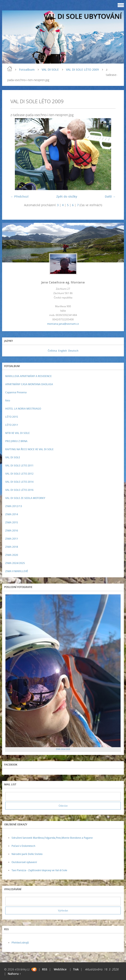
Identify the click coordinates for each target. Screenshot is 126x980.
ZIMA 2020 (12, 555)
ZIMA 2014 (12, 514)
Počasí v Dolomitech (23, 846)
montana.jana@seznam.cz (63, 324)
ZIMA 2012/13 (14, 506)
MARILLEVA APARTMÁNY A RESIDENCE (28, 376)
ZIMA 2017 (12, 539)
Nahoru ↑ (14, 974)
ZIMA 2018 (12, 547)
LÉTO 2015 (12, 417)
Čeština (52, 351)
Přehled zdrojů (20, 943)
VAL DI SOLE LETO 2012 (19, 474)
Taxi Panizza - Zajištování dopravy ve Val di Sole (39, 870)
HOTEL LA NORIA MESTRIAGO (23, 409)
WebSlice (60, 969)
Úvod (10, 69)
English (63, 351)
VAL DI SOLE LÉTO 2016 (19, 490)
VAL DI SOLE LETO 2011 (19, 466)
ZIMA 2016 (12, 531)
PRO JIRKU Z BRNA (16, 441)
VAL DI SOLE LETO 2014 (19, 482)
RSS (45, 969)
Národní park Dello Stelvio (27, 854)
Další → (110, 196)
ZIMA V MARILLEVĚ (17, 571)
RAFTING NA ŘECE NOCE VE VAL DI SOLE (29, 449)
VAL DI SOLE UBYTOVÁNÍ (83, 16)
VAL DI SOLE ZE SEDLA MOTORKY (25, 498)
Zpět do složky (67, 196)
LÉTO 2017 (12, 425)
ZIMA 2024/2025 (15, 563)
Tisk (76, 969)
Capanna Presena (16, 392)
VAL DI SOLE (50, 70)
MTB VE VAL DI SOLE (17, 433)
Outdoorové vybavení (24, 862)
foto (8, 400)
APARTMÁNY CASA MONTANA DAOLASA (29, 384)
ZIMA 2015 (12, 522)
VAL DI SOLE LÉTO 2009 (82, 70)
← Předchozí (19, 196)
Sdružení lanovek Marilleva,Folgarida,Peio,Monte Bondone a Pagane (52, 838)
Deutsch (73, 351)
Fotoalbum (27, 70)
